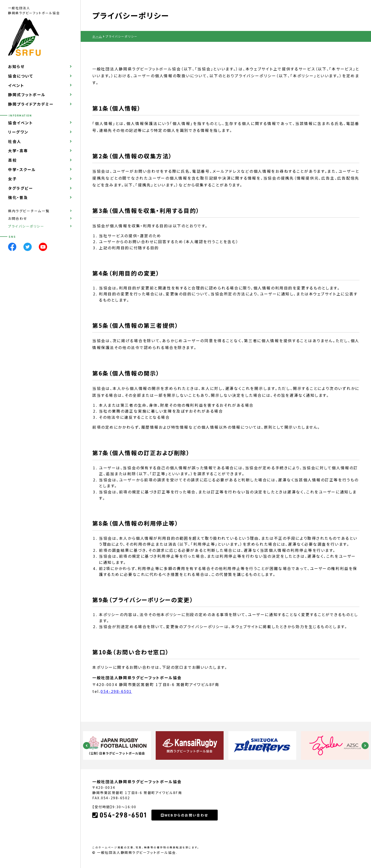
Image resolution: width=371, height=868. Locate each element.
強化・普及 (18, 197)
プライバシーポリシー (26, 226)
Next (365, 746)
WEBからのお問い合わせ (184, 815)
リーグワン (18, 132)
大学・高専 (18, 151)
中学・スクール (22, 169)
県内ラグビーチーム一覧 (29, 211)
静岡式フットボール (27, 95)
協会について (21, 76)
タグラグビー (20, 188)
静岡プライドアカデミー (31, 104)
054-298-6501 (116, 691)
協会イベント (20, 123)
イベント (16, 85)
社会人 (15, 141)
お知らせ (16, 66)
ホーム (97, 36)
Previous (87, 746)
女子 (12, 179)
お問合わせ (18, 218)
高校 (12, 160)
